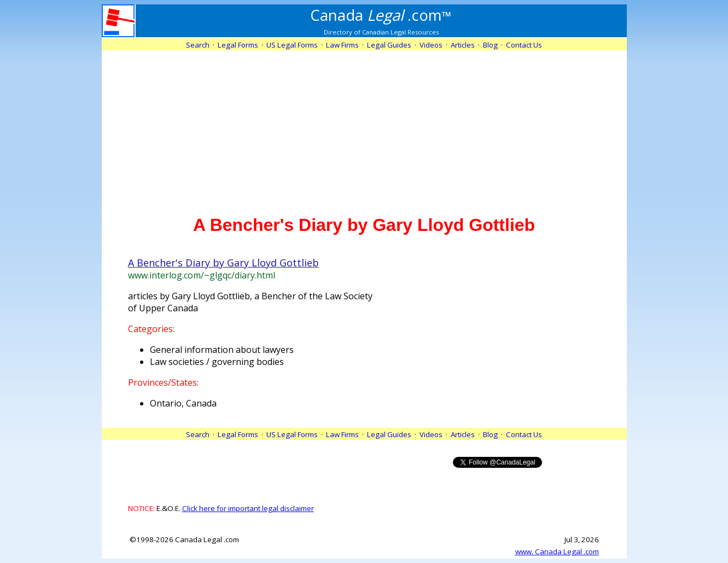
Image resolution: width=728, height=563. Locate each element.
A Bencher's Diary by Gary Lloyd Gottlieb (223, 263)
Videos (431, 45)
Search (198, 45)
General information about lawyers (222, 350)
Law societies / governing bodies (217, 362)
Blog (490, 45)
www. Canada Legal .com (557, 552)
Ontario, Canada (183, 403)
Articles (463, 45)
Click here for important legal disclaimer (248, 508)
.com (381, 15)
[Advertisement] (364, 127)
